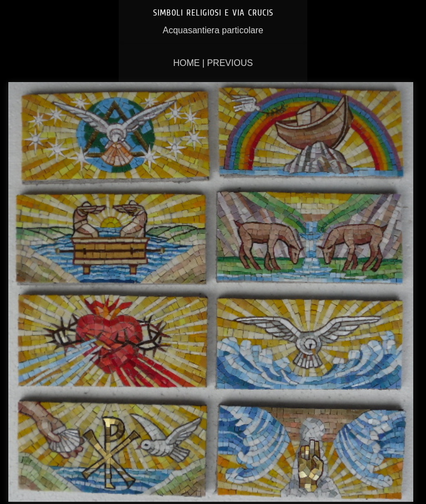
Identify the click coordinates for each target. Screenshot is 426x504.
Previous (230, 63)
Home (186, 63)
